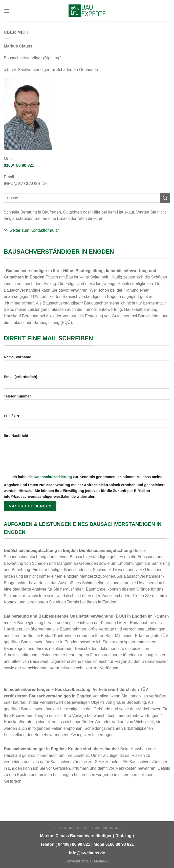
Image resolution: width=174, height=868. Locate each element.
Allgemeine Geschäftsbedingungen (87, 828)
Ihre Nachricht (87, 453)
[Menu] (7, 11)
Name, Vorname (87, 364)
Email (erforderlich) (87, 383)
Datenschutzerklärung (53, 477)
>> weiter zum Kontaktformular (31, 230)
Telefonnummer (87, 403)
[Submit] (165, 198)
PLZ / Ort (87, 423)
